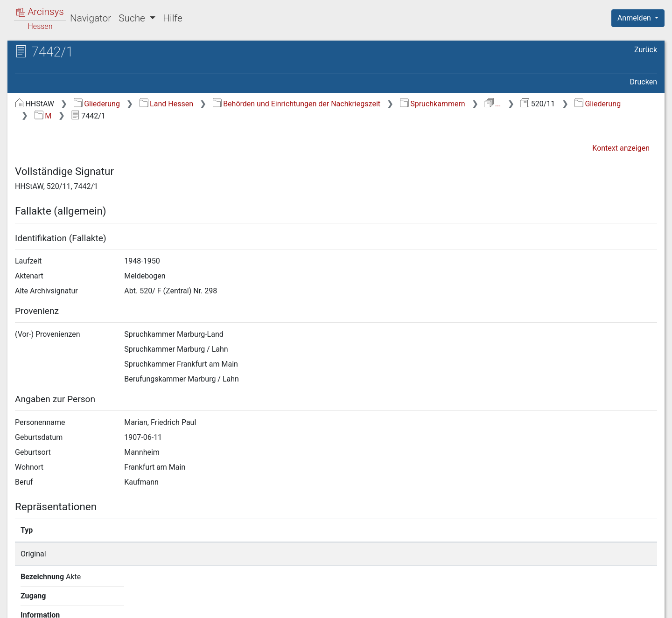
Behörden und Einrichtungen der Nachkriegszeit (297, 104)
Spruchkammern (433, 104)
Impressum (641, 605)
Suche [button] (133, 18)
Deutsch (56, 599)
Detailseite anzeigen (501, 554)
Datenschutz (501, 605)
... (493, 104)
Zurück (646, 50)
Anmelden (635, 18)
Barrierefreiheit (572, 605)
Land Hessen (166, 104)
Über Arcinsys (431, 605)
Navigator (91, 18)
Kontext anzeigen (621, 148)
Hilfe (172, 18)
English (21, 599)
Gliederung (97, 104)
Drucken (644, 82)
